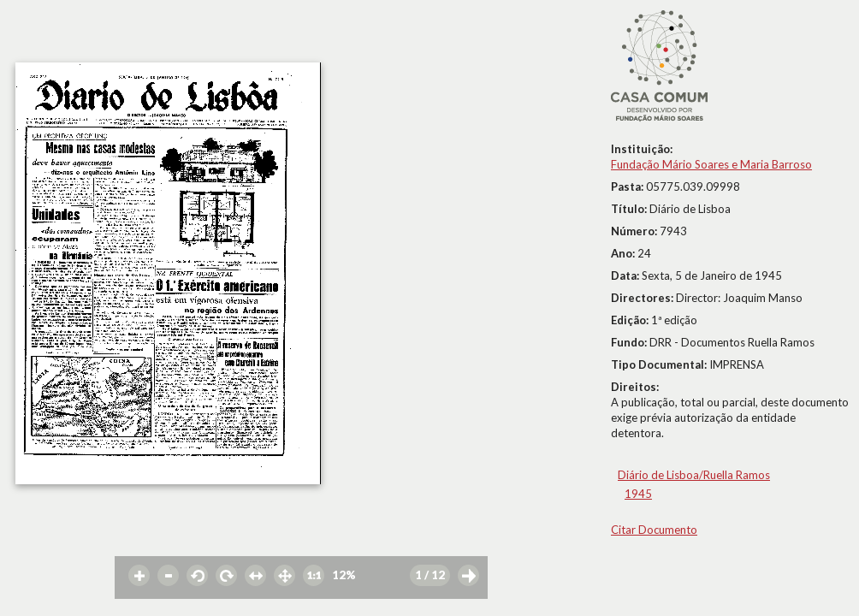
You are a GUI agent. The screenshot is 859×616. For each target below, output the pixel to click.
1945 (638, 494)
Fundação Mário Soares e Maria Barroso (711, 164)
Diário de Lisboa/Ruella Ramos (694, 475)
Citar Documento (654, 530)
